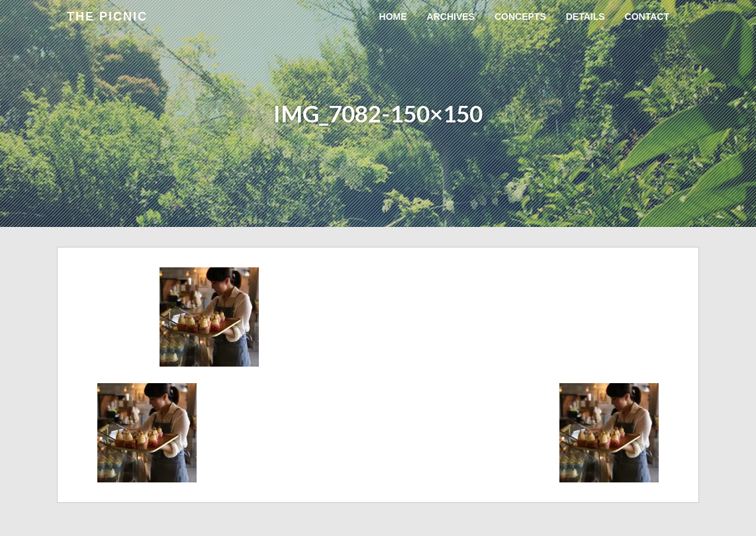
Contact (647, 17)
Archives (451, 17)
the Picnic (107, 17)
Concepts (520, 17)
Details (586, 17)
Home (393, 17)
